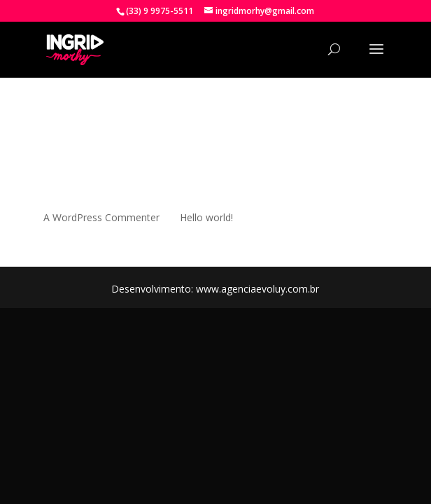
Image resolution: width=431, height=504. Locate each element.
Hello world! (206, 217)
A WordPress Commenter (101, 217)
